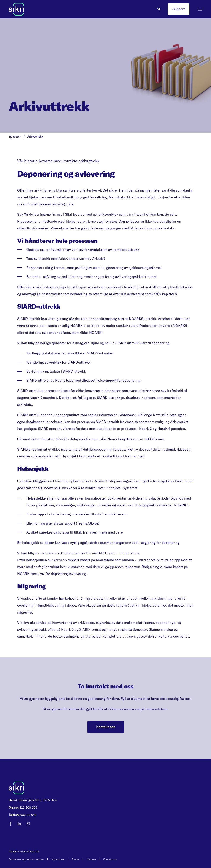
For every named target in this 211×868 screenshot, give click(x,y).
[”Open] (200, 9)
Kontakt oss (106, 727)
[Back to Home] (16, 9)
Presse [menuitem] (76, 859)
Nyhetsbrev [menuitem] (58, 859)
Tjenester (15, 137)
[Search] (159, 9)
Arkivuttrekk (35, 137)
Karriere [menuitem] (91, 859)
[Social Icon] (12, 824)
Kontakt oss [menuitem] (110, 859)
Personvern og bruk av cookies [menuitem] (26, 859)
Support (179, 9)
